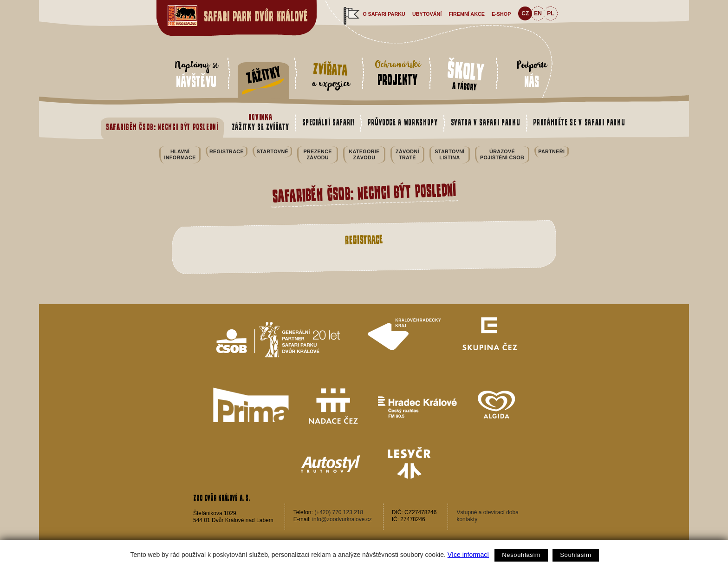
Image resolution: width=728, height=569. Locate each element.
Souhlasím (575, 555)
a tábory (466, 75)
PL (550, 13)
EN (538, 13)
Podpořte (532, 74)
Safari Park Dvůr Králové (256, 16)
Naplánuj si (196, 74)
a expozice (330, 75)
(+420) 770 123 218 (339, 512)
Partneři (551, 151)
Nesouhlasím (521, 555)
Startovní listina (449, 154)
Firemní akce (467, 14)
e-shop (501, 14)
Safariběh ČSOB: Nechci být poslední (162, 127)
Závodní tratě (407, 154)
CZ (525, 13)
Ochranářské (398, 72)
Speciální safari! (328, 122)
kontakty (467, 519)
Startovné (273, 151)
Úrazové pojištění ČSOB (502, 154)
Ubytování (427, 14)
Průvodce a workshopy (403, 122)
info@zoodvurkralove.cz (342, 519)
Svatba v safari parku (486, 122)
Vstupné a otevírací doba (487, 512)
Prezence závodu (317, 154)
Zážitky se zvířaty (260, 122)
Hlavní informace (180, 154)
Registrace (227, 151)
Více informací (468, 555)
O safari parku (384, 14)
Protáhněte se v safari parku (579, 122)
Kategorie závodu (364, 154)
